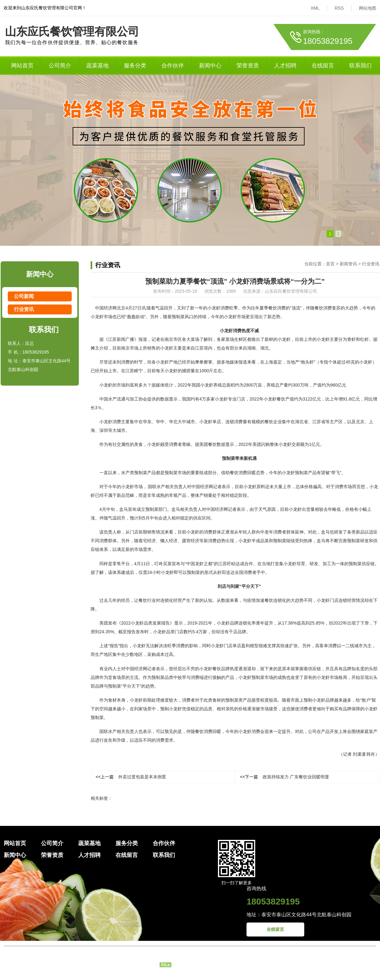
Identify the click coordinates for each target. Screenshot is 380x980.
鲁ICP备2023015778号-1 (196, 964)
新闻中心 (210, 66)
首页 (330, 264)
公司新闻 (24, 296)
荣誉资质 (248, 66)
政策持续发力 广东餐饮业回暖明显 (285, 777)
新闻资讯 (348, 264)
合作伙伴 (173, 66)
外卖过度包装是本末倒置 (131, 777)
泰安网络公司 (178, 975)
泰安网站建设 (205, 975)
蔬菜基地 (97, 66)
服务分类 (135, 66)
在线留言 (323, 66)
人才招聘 (285, 66)
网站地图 (368, 8)
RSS (339, 8)
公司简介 (60, 66)
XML (315, 8)
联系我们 (360, 66)
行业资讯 (24, 309)
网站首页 (22, 66)
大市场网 (228, 975)
